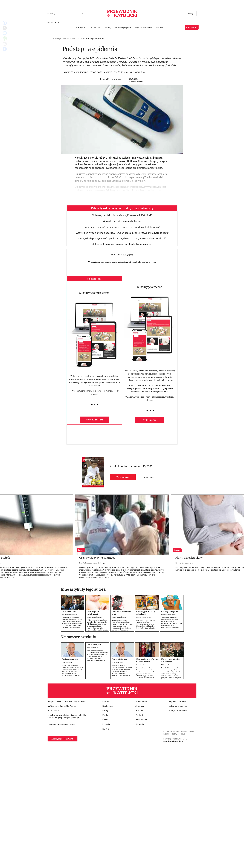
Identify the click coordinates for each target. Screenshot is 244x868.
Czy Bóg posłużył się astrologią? (146, 613)
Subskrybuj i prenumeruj (62, 739)
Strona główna (59, 38)
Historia (106, 724)
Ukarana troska (69, 611)
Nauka (81, 38)
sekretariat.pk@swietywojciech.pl (63, 717)
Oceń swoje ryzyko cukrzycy (97, 558)
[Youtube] (48, 23)
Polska (105, 715)
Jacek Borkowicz (68, 662)
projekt (174, 741)
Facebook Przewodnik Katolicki (62, 725)
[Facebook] (52, 23)
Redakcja (101, 563)
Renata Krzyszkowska (111, 79)
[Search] (48, 14)
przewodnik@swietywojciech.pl (69, 715)
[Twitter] (55, 23)
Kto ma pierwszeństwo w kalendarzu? (147, 660)
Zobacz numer (123, 477)
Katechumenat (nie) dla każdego (170, 660)
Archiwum (149, 477)
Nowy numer (141, 701)
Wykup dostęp (150, 420)
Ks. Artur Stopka (142, 665)
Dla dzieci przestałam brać (121, 613)
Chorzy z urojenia (170, 611)
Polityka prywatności (178, 710)
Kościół (106, 701)
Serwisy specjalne (123, 27)
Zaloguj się (128, 254)
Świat (105, 720)
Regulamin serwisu (177, 701)
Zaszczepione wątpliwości (93, 613)
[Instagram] (59, 23)
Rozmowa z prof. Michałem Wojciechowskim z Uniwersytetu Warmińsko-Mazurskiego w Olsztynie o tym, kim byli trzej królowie (146, 624)
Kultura (106, 729)
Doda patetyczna (70, 659)
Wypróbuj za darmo (94, 420)
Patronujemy (141, 720)
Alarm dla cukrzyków (189, 558)
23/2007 (148, 466)
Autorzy (107, 27)
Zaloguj (190, 14)
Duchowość (108, 706)
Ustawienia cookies (178, 706)
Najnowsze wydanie (143, 27)
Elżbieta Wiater (167, 665)
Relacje (106, 710)
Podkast (160, 27)
